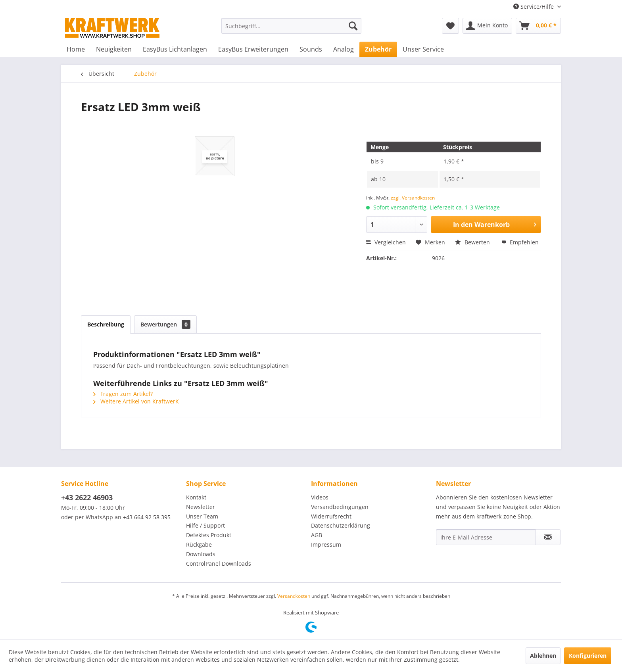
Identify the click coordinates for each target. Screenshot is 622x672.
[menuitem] (291, 26)
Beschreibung (106, 324)
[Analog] (344, 49)
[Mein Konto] (487, 26)
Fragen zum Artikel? (123, 394)
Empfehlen (520, 242)
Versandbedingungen (340, 507)
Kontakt (196, 497)
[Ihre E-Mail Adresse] (486, 537)
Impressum (326, 544)
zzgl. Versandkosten (413, 198)
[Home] (76, 49)
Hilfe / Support (205, 525)
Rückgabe (199, 544)
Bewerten (473, 242)
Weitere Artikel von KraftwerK (136, 401)
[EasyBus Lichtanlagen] (175, 49)
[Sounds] (311, 49)
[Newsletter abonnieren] (548, 537)
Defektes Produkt (209, 535)
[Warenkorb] (538, 26)
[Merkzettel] (450, 26)
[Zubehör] (378, 49)
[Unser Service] (423, 49)
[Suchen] (353, 26)
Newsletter (201, 507)
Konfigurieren (588, 656)
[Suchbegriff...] (291, 26)
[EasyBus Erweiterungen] (253, 49)
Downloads (201, 554)
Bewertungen (165, 324)
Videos (320, 497)
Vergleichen (386, 242)
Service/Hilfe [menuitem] (534, 7)
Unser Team (202, 516)
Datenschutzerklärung (341, 525)
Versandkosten (294, 596)
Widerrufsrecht (331, 516)
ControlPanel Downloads (219, 564)
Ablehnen (543, 656)
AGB (317, 535)
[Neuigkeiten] (114, 49)
